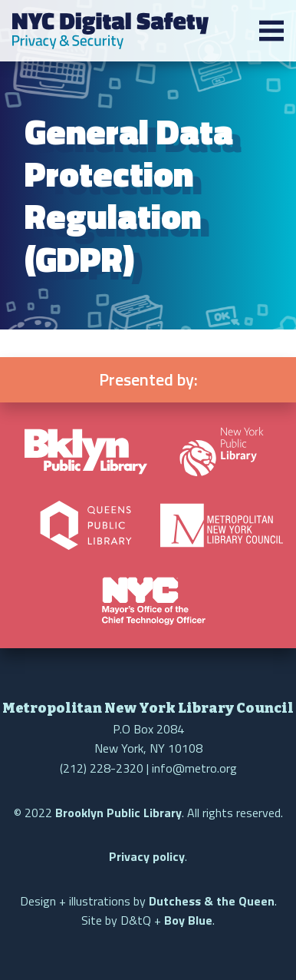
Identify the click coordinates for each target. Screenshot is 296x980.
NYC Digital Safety (110, 31)
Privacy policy (147, 856)
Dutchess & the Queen (212, 901)
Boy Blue (188, 920)
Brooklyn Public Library (118, 813)
